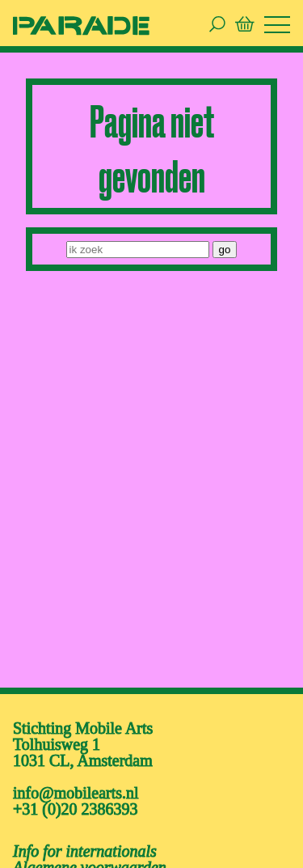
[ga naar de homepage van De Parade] (81, 25)
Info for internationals (85, 851)
